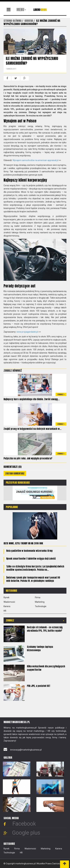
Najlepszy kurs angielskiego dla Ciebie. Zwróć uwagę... (32, 399)
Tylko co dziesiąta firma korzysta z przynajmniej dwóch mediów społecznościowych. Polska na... (35, 568)
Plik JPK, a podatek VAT (39, 686)
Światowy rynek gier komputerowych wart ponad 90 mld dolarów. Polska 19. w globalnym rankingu (33, 579)
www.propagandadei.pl (27, 332)
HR (5, 611)
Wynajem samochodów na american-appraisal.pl (35, 160)
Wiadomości (9, 602)
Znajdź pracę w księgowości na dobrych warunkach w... (32, 429)
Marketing (40, 602)
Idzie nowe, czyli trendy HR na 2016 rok (23, 543)
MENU (20, 10)
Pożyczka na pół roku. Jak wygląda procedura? (28, 458)
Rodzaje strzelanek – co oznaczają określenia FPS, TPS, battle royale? (45, 629)
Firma (38, 597)
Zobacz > (61, 394)
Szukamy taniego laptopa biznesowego (40, 648)
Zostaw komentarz (15, 473)
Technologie (41, 606)
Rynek (6, 597)
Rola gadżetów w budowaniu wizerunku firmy (29, 551)
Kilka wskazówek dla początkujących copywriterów (46, 668)
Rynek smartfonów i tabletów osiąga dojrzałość (31, 559)
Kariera (7, 606)
